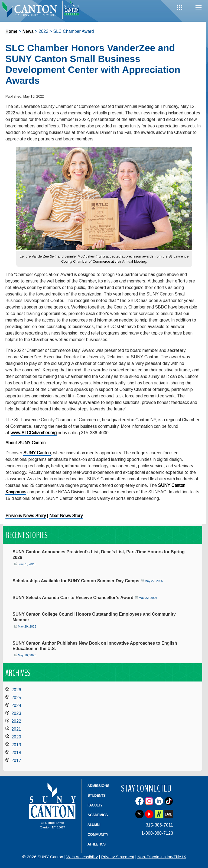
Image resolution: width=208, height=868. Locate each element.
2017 (16, 761)
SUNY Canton (37, 453)
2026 (16, 690)
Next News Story (66, 516)
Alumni (94, 825)
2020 (16, 737)
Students (97, 795)
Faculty (95, 805)
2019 (16, 745)
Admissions (98, 786)
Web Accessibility (82, 857)
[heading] (31, 10)
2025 (16, 698)
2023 (16, 713)
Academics (98, 815)
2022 (16, 721)
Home (11, 31)
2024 (16, 705)
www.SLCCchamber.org (34, 433)
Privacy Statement (118, 857)
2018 (16, 753)
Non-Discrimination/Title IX (162, 857)
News (28, 31)
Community (98, 835)
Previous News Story (26, 516)
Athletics (97, 844)
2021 (16, 729)
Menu (199, 7)
